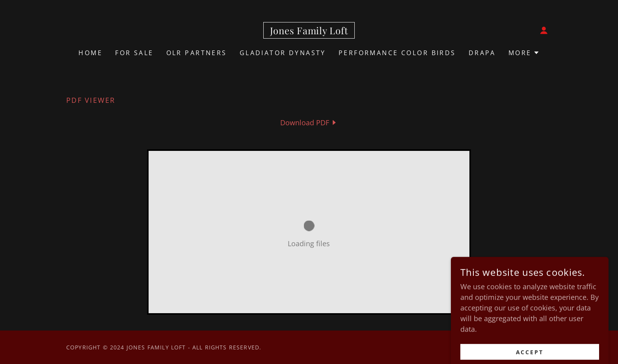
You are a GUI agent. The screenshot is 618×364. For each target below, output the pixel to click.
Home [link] (90, 53)
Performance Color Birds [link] (397, 53)
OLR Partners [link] (197, 53)
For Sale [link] (134, 53)
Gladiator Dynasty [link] (283, 53)
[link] (309, 32)
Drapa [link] (482, 53)
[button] (544, 30)
